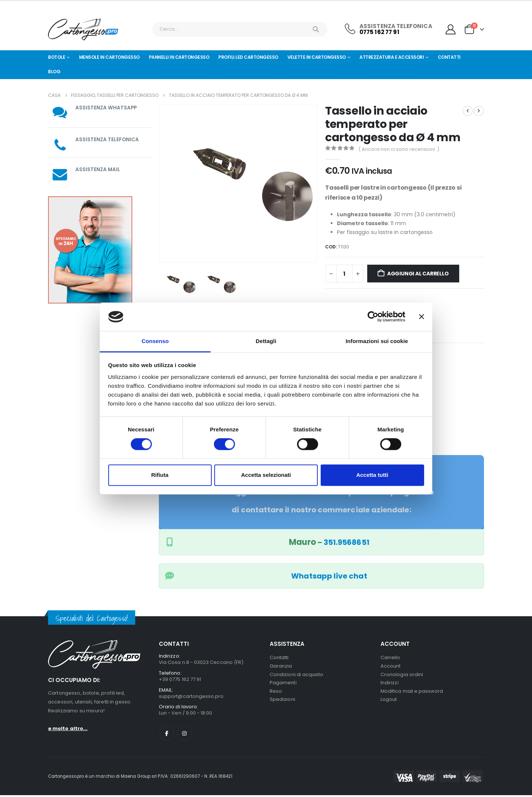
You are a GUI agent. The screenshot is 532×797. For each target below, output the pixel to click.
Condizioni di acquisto (296, 676)
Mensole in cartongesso (109, 57)
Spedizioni (282, 702)
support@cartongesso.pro (191, 697)
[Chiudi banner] (422, 317)
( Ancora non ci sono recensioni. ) (399, 149)
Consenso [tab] (155, 341)
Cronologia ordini (402, 676)
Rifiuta (160, 475)
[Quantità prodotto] (344, 274)
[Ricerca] (316, 29)
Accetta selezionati (266, 475)
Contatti (449, 57)
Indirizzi (390, 684)
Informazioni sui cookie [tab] (377, 341)
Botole (57, 57)
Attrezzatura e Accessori (392, 57)
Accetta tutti (372, 475)
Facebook (167, 735)
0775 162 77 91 (379, 32)
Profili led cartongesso (248, 57)
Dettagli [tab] (266, 341)
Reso (276, 693)
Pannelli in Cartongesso (179, 57)
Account (391, 667)
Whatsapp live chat (329, 576)
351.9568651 (347, 542)
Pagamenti (283, 684)
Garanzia (281, 667)
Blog (54, 72)
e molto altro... (68, 728)
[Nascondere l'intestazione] (83, 29)
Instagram (184, 735)
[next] (479, 111)
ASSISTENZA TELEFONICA (108, 139)
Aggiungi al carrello (418, 274)
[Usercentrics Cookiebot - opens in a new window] (373, 317)
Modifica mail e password (412, 693)
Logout (389, 702)
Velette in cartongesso (317, 57)
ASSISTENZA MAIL (98, 169)
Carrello (391, 658)
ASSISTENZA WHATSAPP (107, 108)
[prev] (468, 111)
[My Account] (451, 29)
